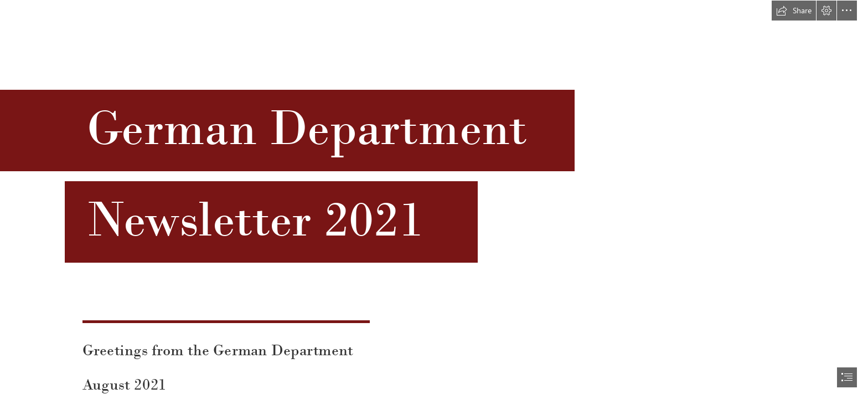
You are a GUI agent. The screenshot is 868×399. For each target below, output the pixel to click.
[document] (434, 199)
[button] (794, 11)
